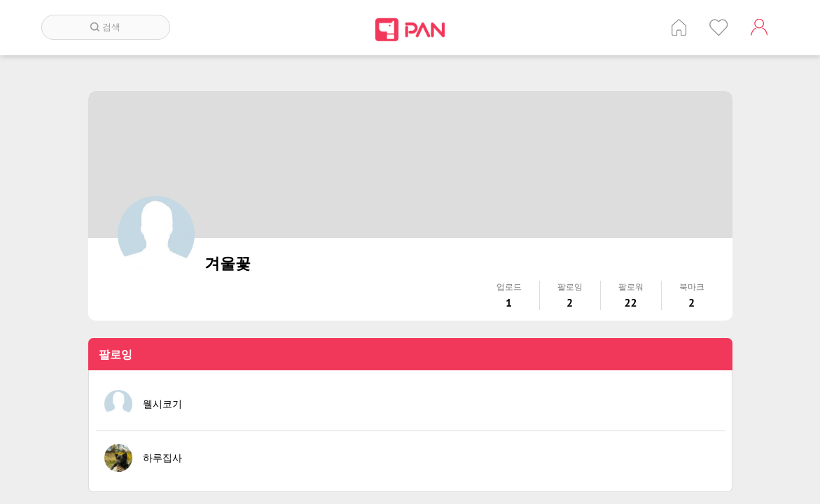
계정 (759, 27)
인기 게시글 (719, 27)
